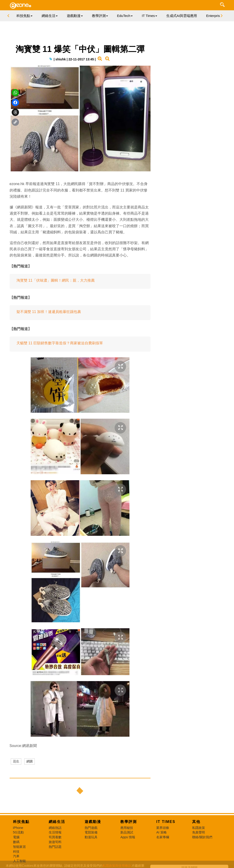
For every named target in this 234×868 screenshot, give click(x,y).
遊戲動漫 (93, 822)
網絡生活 (57, 822)
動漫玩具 (91, 837)
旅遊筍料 (55, 842)
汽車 (16, 856)
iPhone (18, 828)
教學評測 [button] (100, 16)
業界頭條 (163, 828)
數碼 (16, 842)
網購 (30, 761)
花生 (16, 761)
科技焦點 (21, 822)
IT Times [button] (149, 16)
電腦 (16, 837)
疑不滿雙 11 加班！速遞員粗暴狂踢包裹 (49, 312)
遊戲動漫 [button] (75, 16)
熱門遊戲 (91, 828)
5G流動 (18, 832)
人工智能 (19, 861)
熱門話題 (55, 847)
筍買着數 (55, 837)
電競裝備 (91, 832)
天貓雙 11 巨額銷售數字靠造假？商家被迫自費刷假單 (60, 343)
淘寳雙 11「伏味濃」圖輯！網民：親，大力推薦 (56, 280)
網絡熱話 (55, 828)
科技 (16, 852)
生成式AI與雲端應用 (182, 16)
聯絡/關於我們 (202, 837)
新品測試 (127, 832)
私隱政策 (199, 828)
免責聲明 (199, 832)
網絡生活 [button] (50, 16)
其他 (196, 822)
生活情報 (55, 832)
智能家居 (19, 847)
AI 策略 (161, 832)
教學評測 (129, 822)
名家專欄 (163, 837)
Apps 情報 (128, 837)
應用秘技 (127, 828)
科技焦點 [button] (24, 16)
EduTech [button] (125, 16)
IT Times (166, 822)
